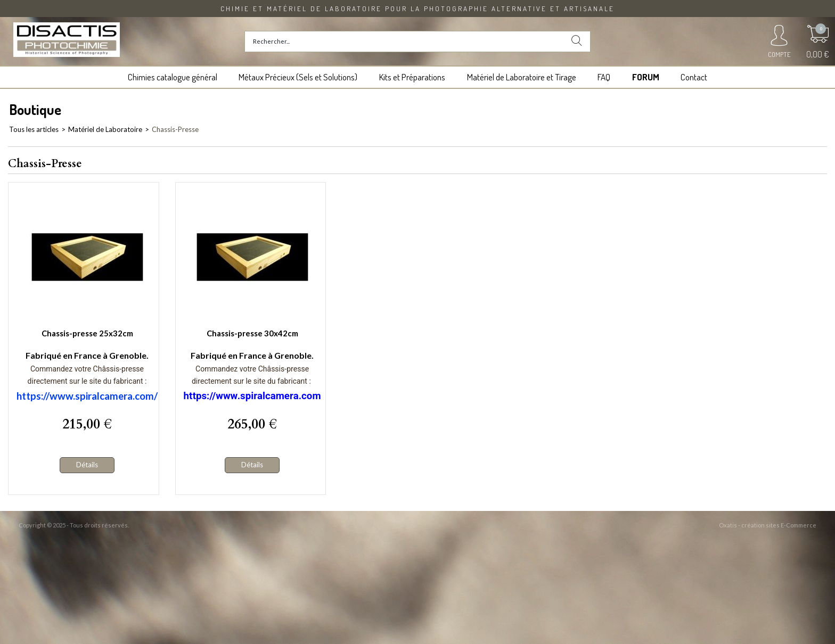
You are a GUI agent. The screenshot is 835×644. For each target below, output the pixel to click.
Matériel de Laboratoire (105, 129)
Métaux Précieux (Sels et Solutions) (298, 77)
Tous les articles (34, 129)
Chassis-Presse (175, 129)
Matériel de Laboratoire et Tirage (522, 77)
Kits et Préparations (412, 77)
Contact (694, 77)
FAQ (604, 77)
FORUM (646, 77)
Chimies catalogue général (173, 77)
